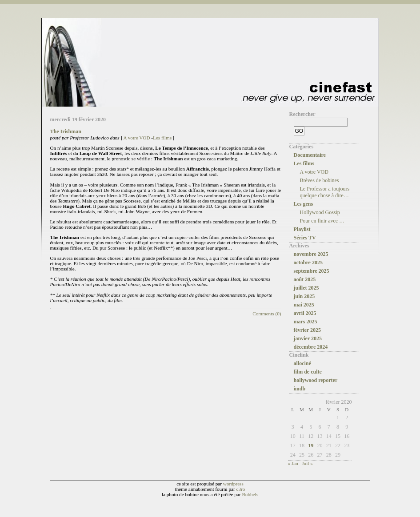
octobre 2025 (308, 262)
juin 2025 (304, 296)
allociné (302, 363)
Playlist (302, 229)
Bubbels (250, 494)
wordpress (233, 484)
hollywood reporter (316, 380)
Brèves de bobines (320, 180)
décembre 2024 (311, 347)
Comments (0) (267, 314)
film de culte (308, 372)
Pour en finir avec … (322, 221)
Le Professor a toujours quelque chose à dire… (325, 192)
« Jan (293, 463)
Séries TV (305, 238)
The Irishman (66, 131)
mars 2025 (306, 322)
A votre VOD (136, 138)
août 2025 (305, 279)
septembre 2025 (312, 271)
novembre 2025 (311, 254)
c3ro (241, 489)
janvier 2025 (308, 338)
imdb (300, 389)
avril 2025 (305, 313)
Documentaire (310, 155)
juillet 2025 (306, 288)
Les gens (304, 204)
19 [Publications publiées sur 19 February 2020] (311, 445)
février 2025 (307, 330)
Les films (162, 138)
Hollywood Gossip (320, 212)
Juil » (307, 463)
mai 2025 (304, 305)
